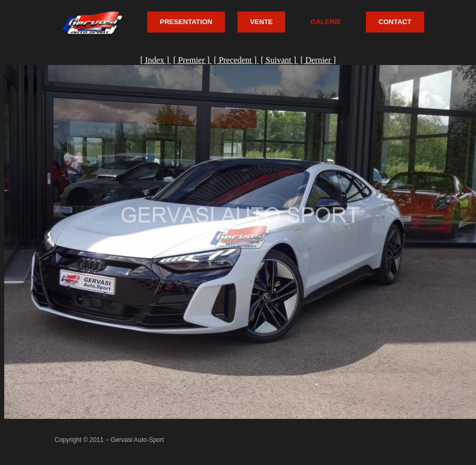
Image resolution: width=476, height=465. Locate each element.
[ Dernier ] (318, 60)
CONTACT (395, 22)
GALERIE (326, 22)
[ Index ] (155, 60)
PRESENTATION (186, 22)
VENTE (261, 22)
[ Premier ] (192, 60)
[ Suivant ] (280, 60)
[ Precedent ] (236, 60)
